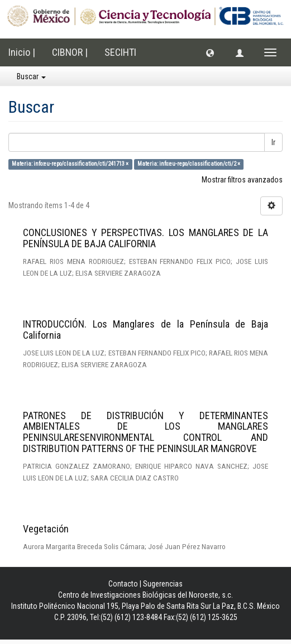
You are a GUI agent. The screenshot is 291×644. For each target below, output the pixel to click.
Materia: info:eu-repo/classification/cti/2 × (189, 164)
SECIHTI (120, 52)
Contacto (123, 584)
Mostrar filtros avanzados (242, 180)
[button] (210, 52)
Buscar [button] (31, 76)
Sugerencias (163, 584)
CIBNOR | (70, 52)
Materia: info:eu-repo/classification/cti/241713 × (70, 164)
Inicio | (22, 52)
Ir (273, 142)
